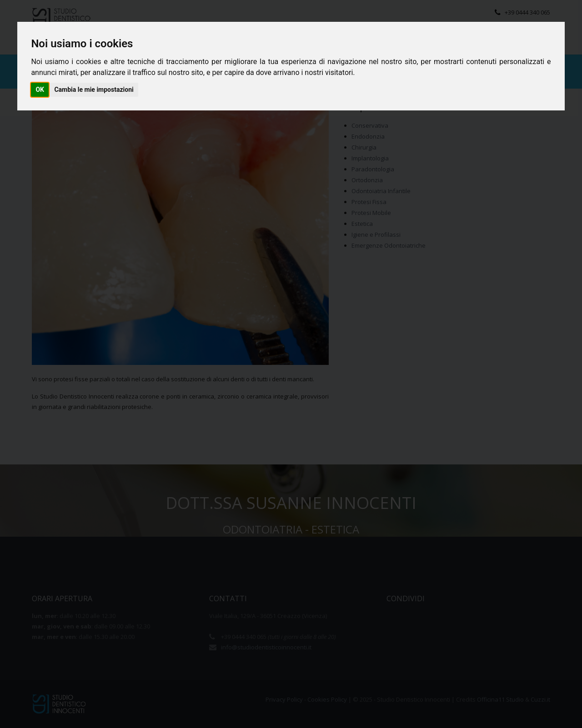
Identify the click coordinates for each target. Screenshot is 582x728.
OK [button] (40, 90)
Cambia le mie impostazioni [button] (94, 90)
